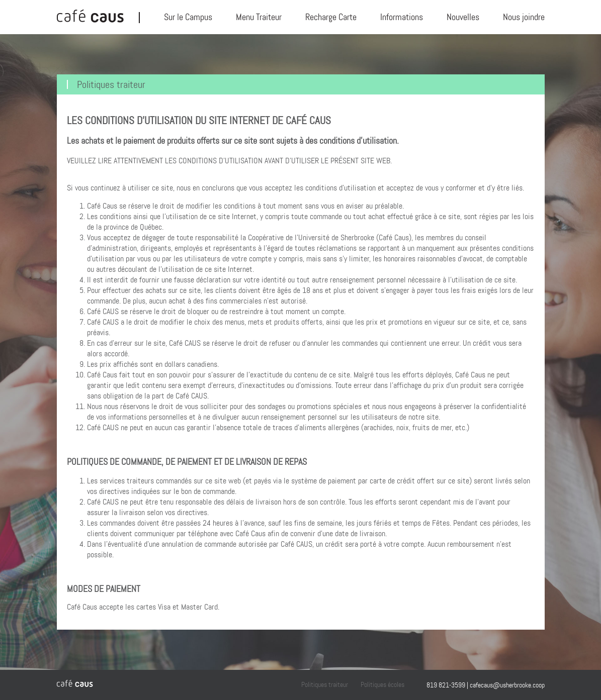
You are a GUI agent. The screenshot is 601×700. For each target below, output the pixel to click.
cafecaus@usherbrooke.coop (507, 685)
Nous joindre (524, 17)
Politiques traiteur (313, 684)
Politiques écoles (374, 684)
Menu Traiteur (259, 17)
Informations (402, 17)
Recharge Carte (331, 17)
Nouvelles (463, 17)
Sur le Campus (188, 17)
